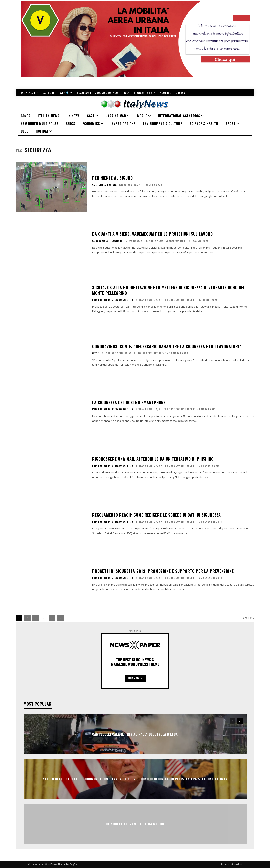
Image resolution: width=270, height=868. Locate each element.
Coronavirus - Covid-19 (108, 241)
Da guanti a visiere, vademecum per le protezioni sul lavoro (153, 234)
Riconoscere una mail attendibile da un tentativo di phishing (153, 459)
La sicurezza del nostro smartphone (129, 402)
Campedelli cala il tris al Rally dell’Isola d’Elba (135, 734)
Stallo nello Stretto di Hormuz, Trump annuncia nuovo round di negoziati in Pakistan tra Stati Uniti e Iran (135, 779)
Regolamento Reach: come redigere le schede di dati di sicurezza (157, 515)
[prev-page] (232, 721)
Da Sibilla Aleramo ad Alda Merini (135, 824)
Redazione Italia (130, 184)
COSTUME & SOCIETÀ (104, 185)
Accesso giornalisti (231, 864)
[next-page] (60, 618)
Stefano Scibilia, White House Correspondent (155, 241)
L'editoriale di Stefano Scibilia (113, 300)
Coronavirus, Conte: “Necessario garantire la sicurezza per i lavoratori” (167, 346)
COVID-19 (98, 353)
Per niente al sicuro (113, 178)
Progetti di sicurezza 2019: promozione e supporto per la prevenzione (163, 571)
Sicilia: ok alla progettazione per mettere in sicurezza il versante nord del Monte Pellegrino (169, 290)
